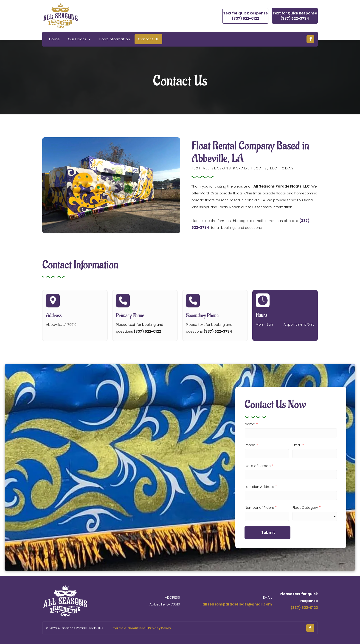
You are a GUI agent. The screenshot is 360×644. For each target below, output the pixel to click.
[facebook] (310, 40)
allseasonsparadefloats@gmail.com (237, 604)
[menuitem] (55, 39)
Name (250, 424)
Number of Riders (259, 507)
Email (297, 445)
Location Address (259, 487)
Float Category (305, 507)
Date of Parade (258, 466)
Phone (250, 445)
